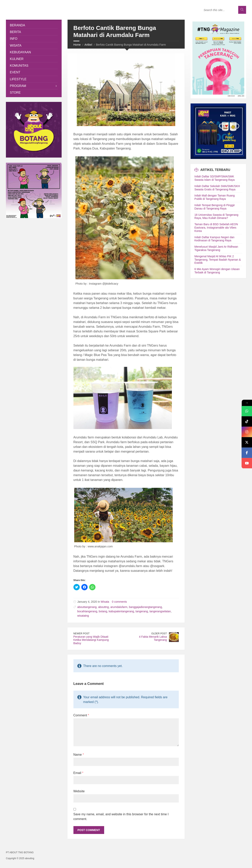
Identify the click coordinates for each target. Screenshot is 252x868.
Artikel (88, 45)
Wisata (105, 602)
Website (79, 791)
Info (14, 39)
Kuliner (17, 59)
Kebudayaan (20, 52)
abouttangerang (87, 607)
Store (15, 93)
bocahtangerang (87, 611)
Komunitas (19, 66)
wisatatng (83, 616)
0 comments (119, 602)
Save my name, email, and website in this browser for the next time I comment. (121, 817)
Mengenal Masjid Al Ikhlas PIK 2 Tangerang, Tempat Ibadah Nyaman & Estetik (218, 260)
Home (77, 45)
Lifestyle (18, 79)
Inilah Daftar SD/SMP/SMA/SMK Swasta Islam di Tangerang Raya (215, 178)
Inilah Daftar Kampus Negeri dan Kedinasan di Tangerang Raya (214, 239)
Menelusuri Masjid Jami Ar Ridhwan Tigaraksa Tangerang (216, 248)
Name (79, 755)
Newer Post (82, 634)
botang (103, 611)
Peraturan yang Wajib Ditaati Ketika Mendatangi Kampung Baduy (91, 640)
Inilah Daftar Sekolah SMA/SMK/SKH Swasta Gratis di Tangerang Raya (217, 188)
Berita (15, 32)
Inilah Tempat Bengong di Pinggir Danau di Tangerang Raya (215, 207)
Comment (81, 715)
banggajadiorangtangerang (145, 607)
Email (78, 773)
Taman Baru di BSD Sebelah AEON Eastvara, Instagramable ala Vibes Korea (216, 228)
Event (15, 72)
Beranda (17, 25)
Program (18, 86)
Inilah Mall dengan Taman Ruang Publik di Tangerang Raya (215, 197)
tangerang (142, 611)
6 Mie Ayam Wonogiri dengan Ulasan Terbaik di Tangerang (217, 271)
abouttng (103, 607)
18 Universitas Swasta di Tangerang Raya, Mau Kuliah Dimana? (216, 216)
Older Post (159, 634)
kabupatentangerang (121, 611)
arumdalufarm (119, 607)
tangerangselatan (160, 611)
